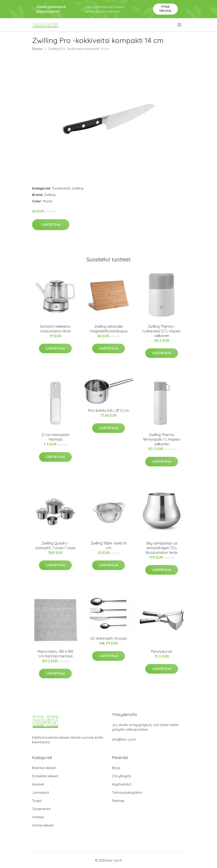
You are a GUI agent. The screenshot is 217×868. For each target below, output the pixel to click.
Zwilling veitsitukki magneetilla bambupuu (109, 329)
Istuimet (38, 784)
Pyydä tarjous (165, 9)
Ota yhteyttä (121, 776)
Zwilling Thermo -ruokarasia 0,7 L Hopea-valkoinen (162, 331)
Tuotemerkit (61, 188)
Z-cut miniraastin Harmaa (55, 437)
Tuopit (37, 801)
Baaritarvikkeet (44, 768)
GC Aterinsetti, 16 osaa (108, 638)
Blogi (116, 768)
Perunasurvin (162, 651)
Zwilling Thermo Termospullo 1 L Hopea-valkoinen (162, 439)
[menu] (180, 25)
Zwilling (78, 188)
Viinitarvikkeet (43, 825)
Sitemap (118, 801)
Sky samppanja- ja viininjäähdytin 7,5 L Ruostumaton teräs (162, 548)
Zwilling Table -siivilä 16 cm (108, 545)
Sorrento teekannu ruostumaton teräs (55, 329)
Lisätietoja (51, 225)
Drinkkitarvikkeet (45, 776)
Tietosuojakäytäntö (127, 792)
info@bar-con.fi (124, 739)
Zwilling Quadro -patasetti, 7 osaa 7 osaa (55, 545)
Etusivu (37, 49)
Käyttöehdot (122, 784)
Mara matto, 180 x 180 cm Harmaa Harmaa (55, 654)
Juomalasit (41, 792)
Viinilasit (38, 817)
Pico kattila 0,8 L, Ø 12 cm (108, 410)
